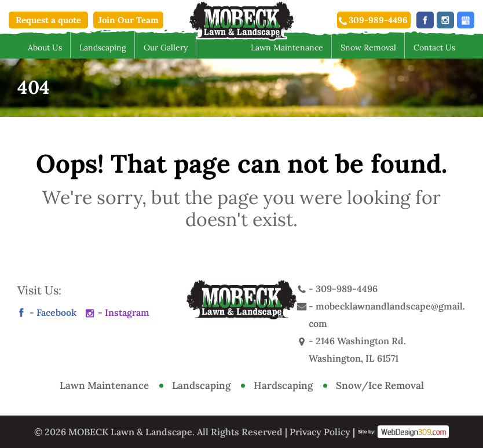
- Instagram (124, 312)
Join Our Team (128, 20)
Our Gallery (166, 48)
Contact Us (434, 48)
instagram (445, 20)
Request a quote (48, 20)
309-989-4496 (378, 20)
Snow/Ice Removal (380, 385)
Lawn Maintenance (287, 48)
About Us (45, 48)
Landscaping (103, 48)
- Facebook (53, 312)
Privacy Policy (320, 432)
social (466, 20)
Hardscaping (283, 385)
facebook (425, 20)
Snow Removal (368, 48)
